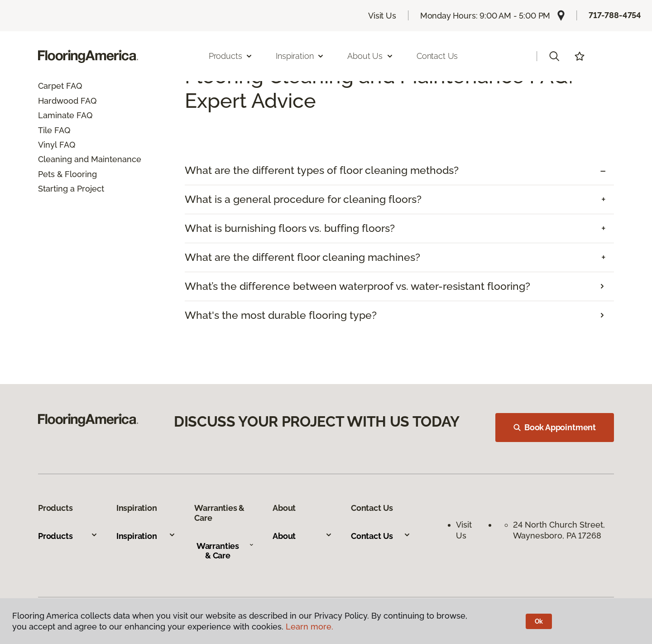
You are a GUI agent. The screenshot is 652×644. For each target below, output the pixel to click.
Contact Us (437, 56)
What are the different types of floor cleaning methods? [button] (322, 170)
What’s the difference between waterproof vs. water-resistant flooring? (357, 286)
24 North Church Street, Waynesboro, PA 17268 (560, 530)
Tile (45, 130)
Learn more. (309, 627)
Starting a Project (71, 189)
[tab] (399, 171)
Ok (539, 621)
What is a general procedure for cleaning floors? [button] (303, 199)
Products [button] (231, 56)
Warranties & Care (225, 551)
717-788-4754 (615, 15)
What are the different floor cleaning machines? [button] (302, 257)
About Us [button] (370, 56)
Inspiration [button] (300, 56)
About (302, 536)
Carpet (51, 86)
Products (68, 536)
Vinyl (48, 145)
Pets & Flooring (67, 174)
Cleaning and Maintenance (90, 159)
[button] (554, 56)
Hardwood (58, 101)
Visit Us (382, 16)
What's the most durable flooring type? (281, 315)
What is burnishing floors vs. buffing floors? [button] (290, 228)
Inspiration (146, 536)
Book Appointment (555, 427)
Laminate (56, 115)
